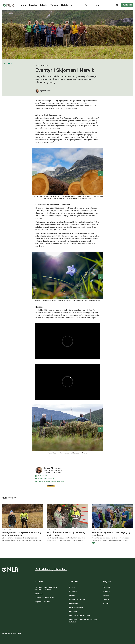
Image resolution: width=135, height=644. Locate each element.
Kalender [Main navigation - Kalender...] (44, 5)
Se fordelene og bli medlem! (51, 569)
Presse (72, 595)
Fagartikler (73, 591)
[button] (100, 174)
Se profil (51, 486)
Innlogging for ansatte (77, 599)
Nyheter (72, 587)
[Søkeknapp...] (117, 5)
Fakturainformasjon (76, 607)
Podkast (106, 603)
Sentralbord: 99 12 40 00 (45, 598)
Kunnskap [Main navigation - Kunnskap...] (33, 5)
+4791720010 (41, 476)
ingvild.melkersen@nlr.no (45, 478)
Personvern (73, 603)
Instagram (107, 591)
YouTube (106, 595)
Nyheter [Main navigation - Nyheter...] (23, 5)
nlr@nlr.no (39, 594)
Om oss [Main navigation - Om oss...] (78, 5)
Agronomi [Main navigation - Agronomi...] (89, 5)
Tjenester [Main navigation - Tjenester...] (54, 5)
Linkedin (106, 599)
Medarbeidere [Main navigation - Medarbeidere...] (67, 5)
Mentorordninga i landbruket (79, 616)
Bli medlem (127, 5)
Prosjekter (73, 611)
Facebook (107, 587)
